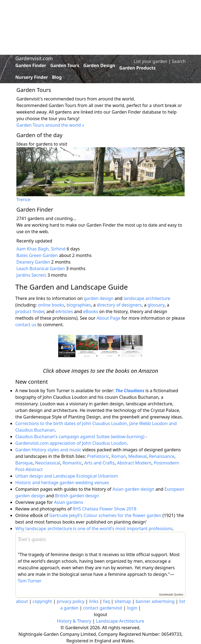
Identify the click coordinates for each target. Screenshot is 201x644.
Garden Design (99, 65)
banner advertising (155, 601)
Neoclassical (48, 463)
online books (51, 305)
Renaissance (162, 456)
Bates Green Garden (37, 255)
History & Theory (74, 621)
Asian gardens (69, 502)
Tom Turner (30, 581)
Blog (57, 77)
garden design (99, 298)
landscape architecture (147, 298)
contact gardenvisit (103, 608)
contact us (26, 325)
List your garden (150, 61)
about (22, 601)
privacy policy (71, 601)
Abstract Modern (134, 463)
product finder (30, 311)
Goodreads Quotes (171, 594)
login (132, 608)
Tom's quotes (32, 539)
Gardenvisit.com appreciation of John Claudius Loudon (71, 443)
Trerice (23, 200)
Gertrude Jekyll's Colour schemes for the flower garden (105, 515)
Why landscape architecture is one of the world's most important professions (94, 529)
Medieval (138, 456)
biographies (79, 305)
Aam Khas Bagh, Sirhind (41, 249)
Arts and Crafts (99, 463)
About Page (108, 318)
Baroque (24, 463)
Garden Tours (65, 65)
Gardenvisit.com (34, 58)
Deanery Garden (33, 262)
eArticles (64, 311)
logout (101, 614)
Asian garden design (133, 489)
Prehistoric (98, 456)
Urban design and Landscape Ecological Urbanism (67, 476)
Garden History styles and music (48, 450)
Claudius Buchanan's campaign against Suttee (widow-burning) (80, 437)
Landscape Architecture (120, 621)
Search (179, 61)
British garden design (77, 496)
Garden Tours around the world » (50, 125)
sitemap (123, 601)
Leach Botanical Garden (41, 268)
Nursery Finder (32, 77)
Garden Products (138, 68)
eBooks (91, 311)
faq (107, 601)
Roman (119, 456)
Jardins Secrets (31, 275)
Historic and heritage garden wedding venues (62, 483)
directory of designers (119, 305)
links (94, 601)
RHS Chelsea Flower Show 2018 (104, 509)
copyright (42, 601)
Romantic (72, 463)
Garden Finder (31, 65)
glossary (156, 305)
